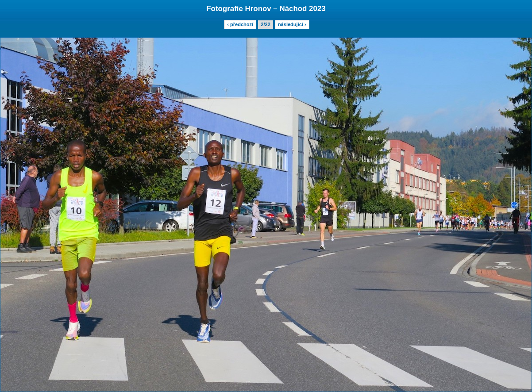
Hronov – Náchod (276, 9)
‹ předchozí (240, 24)
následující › (292, 24)
